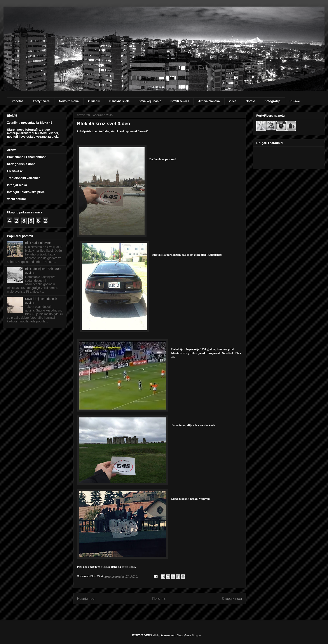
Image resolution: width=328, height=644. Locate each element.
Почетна (159, 599)
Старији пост (232, 599)
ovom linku (128, 567)
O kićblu (94, 101)
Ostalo (250, 101)
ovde (104, 567)
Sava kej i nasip (150, 101)
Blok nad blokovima (38, 243)
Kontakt (295, 101)
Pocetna (17, 101)
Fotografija (272, 101)
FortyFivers (41, 101)
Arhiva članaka (209, 101)
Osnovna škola (119, 101)
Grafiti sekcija (180, 101)
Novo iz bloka (69, 101)
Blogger (197, 635)
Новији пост (86, 599)
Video (233, 101)
